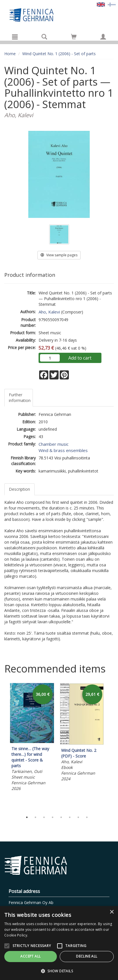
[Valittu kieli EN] (101, 4)
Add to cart (80, 358)
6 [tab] (70, 817)
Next (111, 747)
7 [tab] (78, 817)
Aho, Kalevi (49, 312)
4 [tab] (53, 817)
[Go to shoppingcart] (74, 37)
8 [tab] (87, 817)
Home (10, 54)
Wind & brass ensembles (63, 450)
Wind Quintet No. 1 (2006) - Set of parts (59, 54)
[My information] (103, 37)
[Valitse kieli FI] (112, 4)
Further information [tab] (20, 398)
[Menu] (15, 37)
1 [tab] (27, 817)
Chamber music (54, 444)
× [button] (112, 912)
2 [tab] (35, 817)
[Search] (44, 37)
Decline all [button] (87, 956)
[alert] (59, 943)
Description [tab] (19, 489)
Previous (3, 747)
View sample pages (59, 255)
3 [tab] (44, 817)
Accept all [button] (30, 956)
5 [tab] (61, 817)
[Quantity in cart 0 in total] (74, 38)
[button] (59, 971)
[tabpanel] (32, 738)
